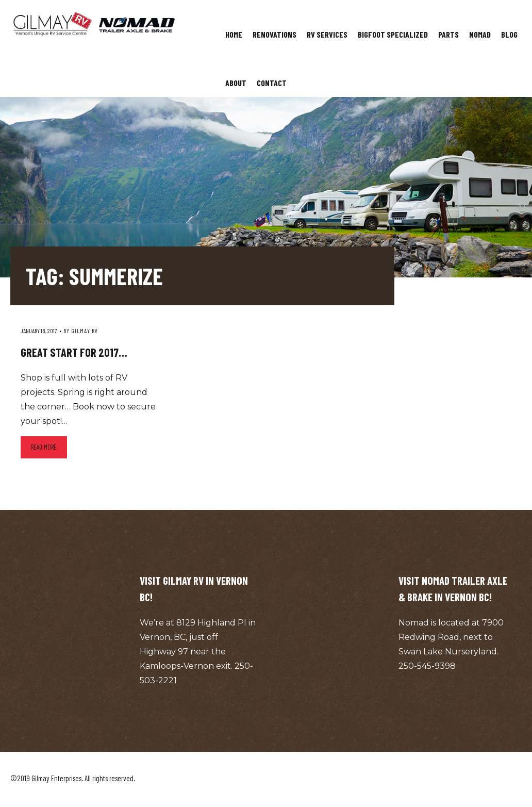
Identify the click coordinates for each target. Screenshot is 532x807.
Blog (509, 34)
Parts (448, 34)
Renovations (275, 34)
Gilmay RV (85, 331)
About (236, 83)
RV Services (327, 34)
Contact (272, 83)
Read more (44, 447)
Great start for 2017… (74, 352)
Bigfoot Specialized (393, 34)
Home (234, 34)
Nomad (480, 34)
